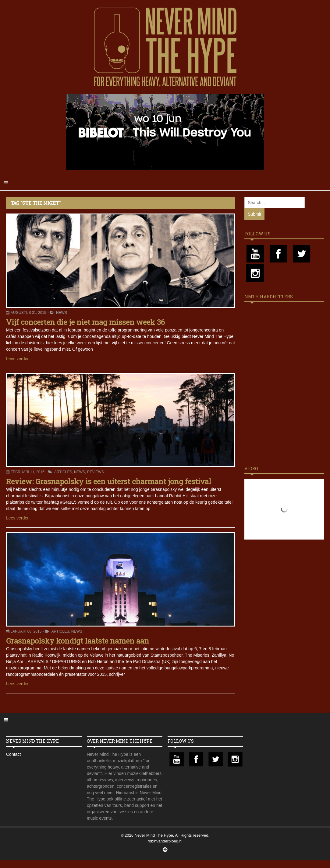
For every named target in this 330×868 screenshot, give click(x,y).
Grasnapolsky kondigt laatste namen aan (78, 641)
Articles (63, 472)
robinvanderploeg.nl (165, 841)
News (62, 313)
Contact (13, 754)
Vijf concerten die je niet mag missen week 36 (85, 322)
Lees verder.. (18, 359)
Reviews (96, 472)
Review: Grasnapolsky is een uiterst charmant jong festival (109, 481)
